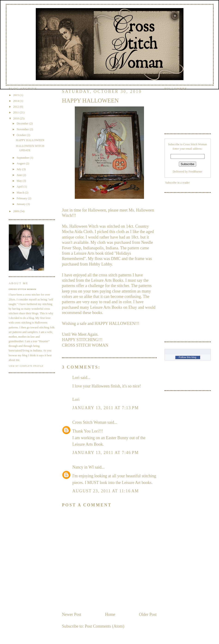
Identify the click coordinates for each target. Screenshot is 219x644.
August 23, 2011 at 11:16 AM (106, 491)
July (19, 169)
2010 (16, 118)
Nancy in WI (83, 467)
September (23, 158)
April (20, 187)
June (20, 175)
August (21, 163)
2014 (16, 101)
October (22, 135)
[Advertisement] (183, 266)
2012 (16, 107)
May (20, 181)
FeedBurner (195, 172)
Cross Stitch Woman (89, 422)
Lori (76, 378)
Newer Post (72, 614)
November (23, 129)
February (22, 198)
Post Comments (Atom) (105, 626)
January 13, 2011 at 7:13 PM (106, 408)
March (21, 193)
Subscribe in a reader (177, 183)
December (23, 124)
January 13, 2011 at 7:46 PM (106, 453)
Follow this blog (188, 357)
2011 (16, 112)
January (21, 204)
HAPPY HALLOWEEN (30, 140)
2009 (16, 211)
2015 (16, 95)
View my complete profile (26, 366)
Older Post (148, 614)
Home (110, 614)
